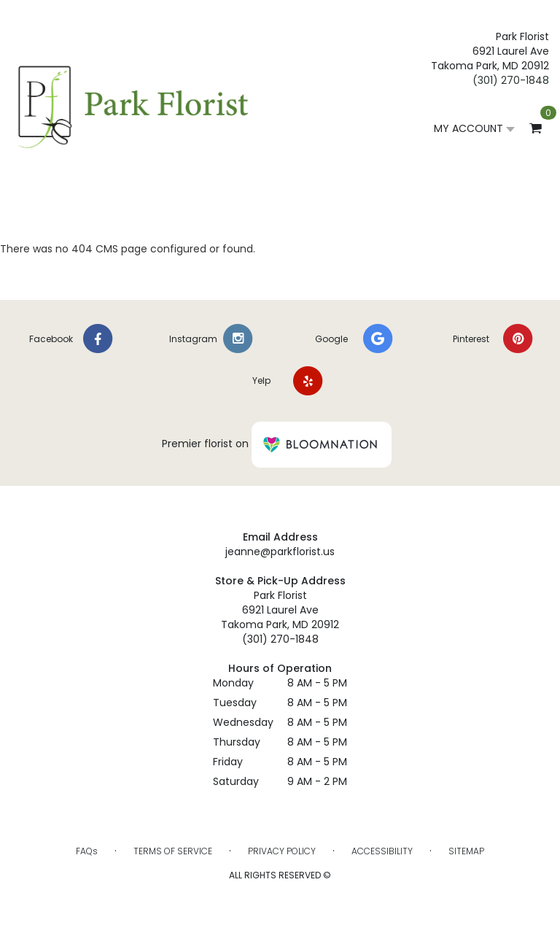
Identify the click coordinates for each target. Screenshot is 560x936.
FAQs (87, 851)
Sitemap (466, 851)
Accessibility (382, 851)
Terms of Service (173, 851)
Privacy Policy (282, 851)
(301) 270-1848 (511, 80)
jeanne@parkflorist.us (280, 552)
